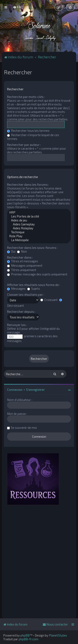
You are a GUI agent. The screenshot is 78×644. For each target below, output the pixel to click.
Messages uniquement (25, 265)
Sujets (34, 288)
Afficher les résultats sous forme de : (34, 285)
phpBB (25, 635)
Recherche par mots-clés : (26, 97)
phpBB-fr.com (28, 639)
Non (22, 251)
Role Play (39, 236)
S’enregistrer (35, 390)
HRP (39, 212)
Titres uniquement (22, 270)
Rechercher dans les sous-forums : (32, 248)
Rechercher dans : (20, 257)
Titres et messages (23, 261)
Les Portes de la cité (39, 216)
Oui (11, 251)
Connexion (15, 390)
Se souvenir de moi (24, 428)
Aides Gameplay (39, 224)
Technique (39, 232)
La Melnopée (39, 240)
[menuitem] (18, 7)
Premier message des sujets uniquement (37, 274)
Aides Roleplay (39, 228)
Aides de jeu (39, 220)
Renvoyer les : (17, 325)
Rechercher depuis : (21, 312)
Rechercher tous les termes (28, 131)
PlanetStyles (58, 635)
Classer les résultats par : (26, 295)
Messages (16, 288)
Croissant (49, 300)
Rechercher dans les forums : (28, 185)
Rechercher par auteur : (24, 145)
